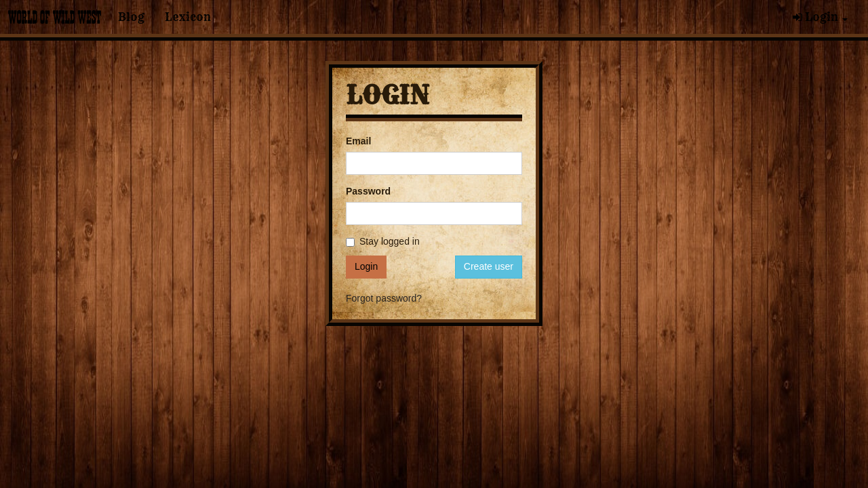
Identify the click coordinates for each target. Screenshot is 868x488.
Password (368, 191)
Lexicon (188, 17)
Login (820, 17)
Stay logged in (383, 241)
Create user (489, 266)
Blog (131, 17)
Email (358, 141)
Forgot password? (384, 298)
